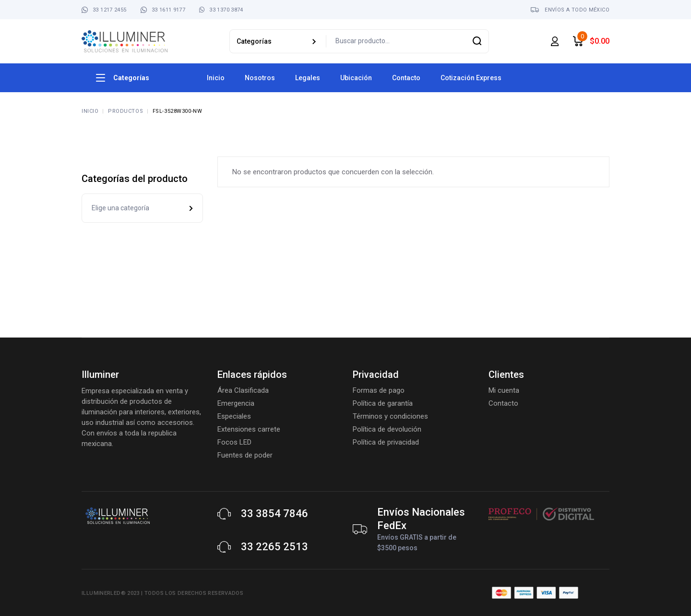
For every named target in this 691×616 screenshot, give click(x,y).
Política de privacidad (386, 442)
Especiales (234, 416)
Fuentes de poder (245, 455)
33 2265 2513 (274, 547)
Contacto (503, 403)
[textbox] (142, 208)
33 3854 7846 (274, 513)
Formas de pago (379, 390)
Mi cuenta (504, 390)
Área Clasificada (243, 390)
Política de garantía (383, 403)
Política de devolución (387, 429)
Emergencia (236, 403)
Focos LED (234, 442)
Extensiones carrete (249, 429)
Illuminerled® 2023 (111, 593)
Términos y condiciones (390, 416)
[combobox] (142, 208)
